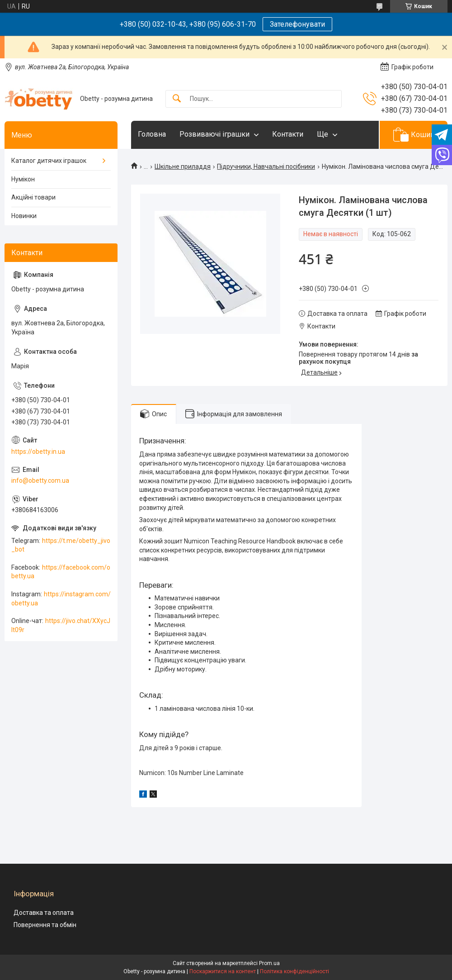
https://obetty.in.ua (38, 452)
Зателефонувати (297, 24)
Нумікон (23, 179)
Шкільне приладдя (183, 167)
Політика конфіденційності (294, 971)
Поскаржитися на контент (223, 971)
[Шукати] (177, 99)
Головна (152, 134)
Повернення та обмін (45, 925)
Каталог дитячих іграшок (49, 161)
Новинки (24, 216)
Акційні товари (33, 197)
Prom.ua (269, 963)
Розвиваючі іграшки (214, 134)
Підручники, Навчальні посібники (266, 167)
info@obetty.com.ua (40, 480)
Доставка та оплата (44, 913)
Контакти (288, 134)
